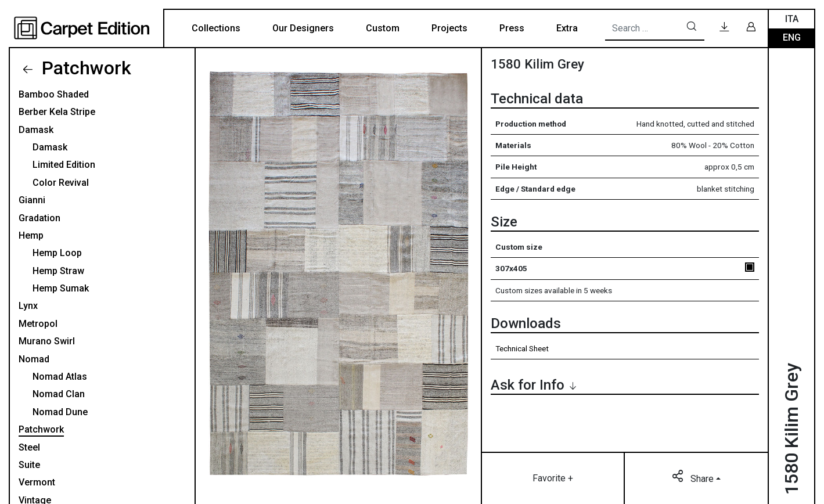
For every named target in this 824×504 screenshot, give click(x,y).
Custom (383, 28)
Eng (792, 37)
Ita (792, 19)
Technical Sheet (522, 348)
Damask (36, 130)
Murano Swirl (47, 341)
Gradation (39, 218)
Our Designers (303, 28)
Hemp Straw (58, 271)
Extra (567, 28)
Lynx (28, 306)
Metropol (38, 324)
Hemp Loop (57, 253)
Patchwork (84, 68)
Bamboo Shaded (54, 94)
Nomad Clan (59, 394)
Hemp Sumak (61, 288)
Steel (29, 447)
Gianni (32, 200)
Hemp (31, 235)
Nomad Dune (60, 412)
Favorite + (553, 478)
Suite (29, 465)
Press (512, 28)
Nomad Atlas (60, 377)
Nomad (34, 359)
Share (694, 478)
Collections (216, 28)
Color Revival (61, 183)
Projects (449, 28)
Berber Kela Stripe (57, 112)
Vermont (37, 482)
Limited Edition (64, 165)
